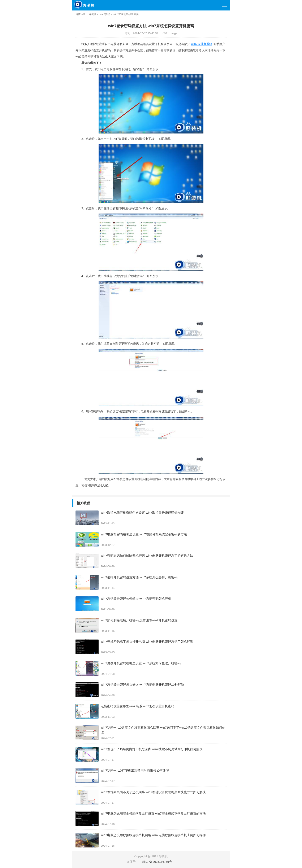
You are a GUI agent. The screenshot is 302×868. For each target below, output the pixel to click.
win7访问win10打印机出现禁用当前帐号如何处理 (135, 770)
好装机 (92, 14)
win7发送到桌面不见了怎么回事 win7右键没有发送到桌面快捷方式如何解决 (153, 792)
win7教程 (105, 14)
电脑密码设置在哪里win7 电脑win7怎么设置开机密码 (137, 706)
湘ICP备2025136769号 (157, 862)
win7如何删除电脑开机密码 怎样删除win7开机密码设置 (139, 620)
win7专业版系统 (202, 44)
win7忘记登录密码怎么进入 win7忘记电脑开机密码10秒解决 (142, 685)
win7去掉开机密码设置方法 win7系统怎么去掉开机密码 (139, 577)
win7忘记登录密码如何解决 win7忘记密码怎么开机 (136, 599)
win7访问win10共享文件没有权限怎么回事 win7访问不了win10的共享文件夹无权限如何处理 (163, 730)
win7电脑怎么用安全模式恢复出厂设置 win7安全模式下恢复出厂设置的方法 (153, 813)
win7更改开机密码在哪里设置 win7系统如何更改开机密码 (141, 663)
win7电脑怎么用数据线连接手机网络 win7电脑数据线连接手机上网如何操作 (153, 835)
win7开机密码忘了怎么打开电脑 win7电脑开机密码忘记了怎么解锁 (147, 642)
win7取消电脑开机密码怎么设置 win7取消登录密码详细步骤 (142, 513)
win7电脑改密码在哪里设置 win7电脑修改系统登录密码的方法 (144, 534)
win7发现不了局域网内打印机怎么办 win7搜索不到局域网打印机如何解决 (152, 749)
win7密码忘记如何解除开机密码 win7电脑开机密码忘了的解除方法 (147, 556)
